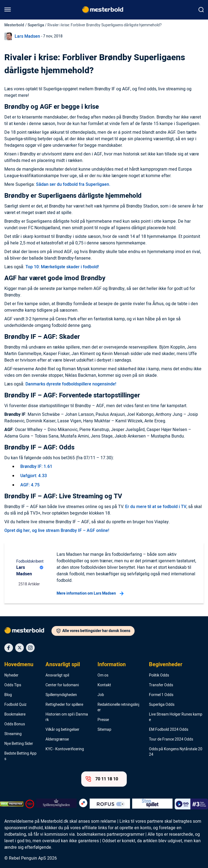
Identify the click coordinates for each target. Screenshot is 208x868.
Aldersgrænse (57, 739)
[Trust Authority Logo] (56, 804)
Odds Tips (13, 685)
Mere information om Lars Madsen (90, 593)
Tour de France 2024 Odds (171, 739)
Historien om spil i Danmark (67, 717)
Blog (8, 695)
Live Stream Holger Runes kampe (176, 717)
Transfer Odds (161, 685)
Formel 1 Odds (161, 695)
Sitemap (104, 730)
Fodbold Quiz (15, 705)
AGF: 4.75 (30, 485)
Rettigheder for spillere (64, 705)
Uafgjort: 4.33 (34, 476)
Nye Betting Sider (19, 744)
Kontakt (104, 685)
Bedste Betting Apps (20, 756)
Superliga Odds (162, 705)
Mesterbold (14, 25)
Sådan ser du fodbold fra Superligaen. (73, 184)
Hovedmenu (19, 665)
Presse (103, 720)
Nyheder (11, 675)
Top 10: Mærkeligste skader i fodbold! (62, 267)
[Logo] (28, 631)
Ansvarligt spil (63, 665)
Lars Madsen (27, 36)
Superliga (36, 25)
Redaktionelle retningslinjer (118, 707)
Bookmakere (15, 714)
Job (101, 695)
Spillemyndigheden (61, 695)
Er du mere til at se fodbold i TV (156, 507)
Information (112, 665)
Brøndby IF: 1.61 (36, 467)
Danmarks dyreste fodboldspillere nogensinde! (71, 384)
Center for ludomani (62, 685)
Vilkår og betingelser (62, 730)
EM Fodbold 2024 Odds (169, 730)
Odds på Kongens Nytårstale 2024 (176, 752)
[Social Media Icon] (9, 648)
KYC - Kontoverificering (65, 749)
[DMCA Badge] (12, 804)
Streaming (13, 734)
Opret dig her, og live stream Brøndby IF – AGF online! (57, 531)
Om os (103, 675)
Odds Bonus (15, 724)
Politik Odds (159, 675)
